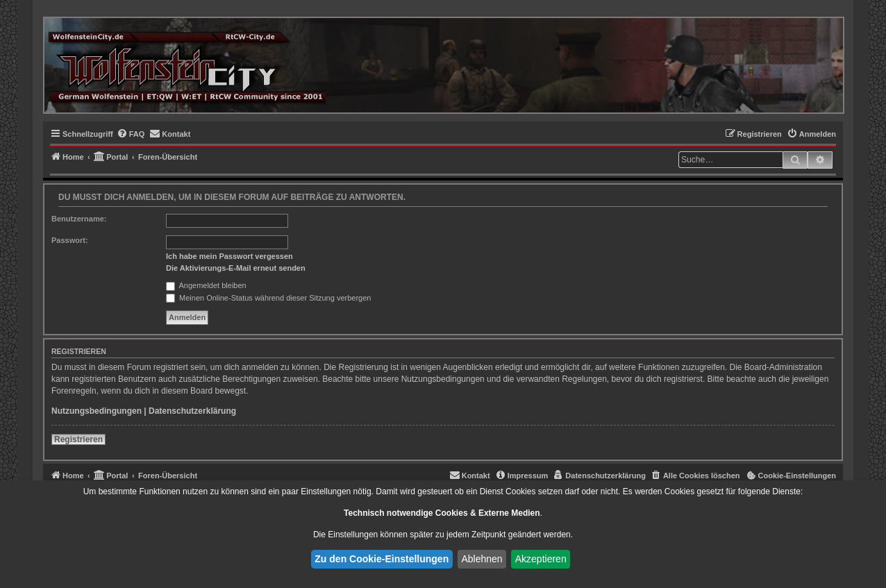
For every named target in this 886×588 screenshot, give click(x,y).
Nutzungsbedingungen (97, 411)
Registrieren (78, 439)
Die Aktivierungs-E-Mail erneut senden (236, 268)
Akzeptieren (541, 559)
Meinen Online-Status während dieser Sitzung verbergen (268, 298)
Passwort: (70, 240)
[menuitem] (131, 134)
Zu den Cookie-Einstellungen (382, 559)
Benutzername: (79, 219)
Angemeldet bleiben (206, 285)
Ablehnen (482, 559)
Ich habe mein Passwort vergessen (229, 256)
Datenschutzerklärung (192, 411)
